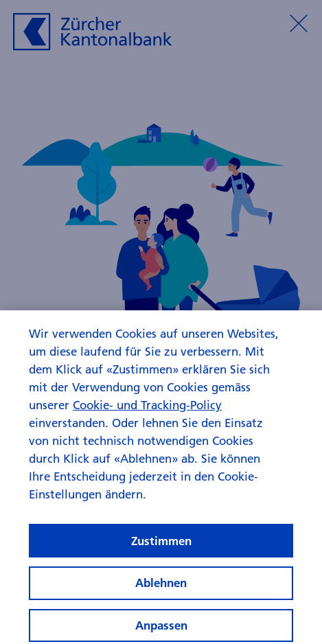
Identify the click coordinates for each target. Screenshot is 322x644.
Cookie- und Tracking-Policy (147, 436)
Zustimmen (161, 571)
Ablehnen (161, 613)
